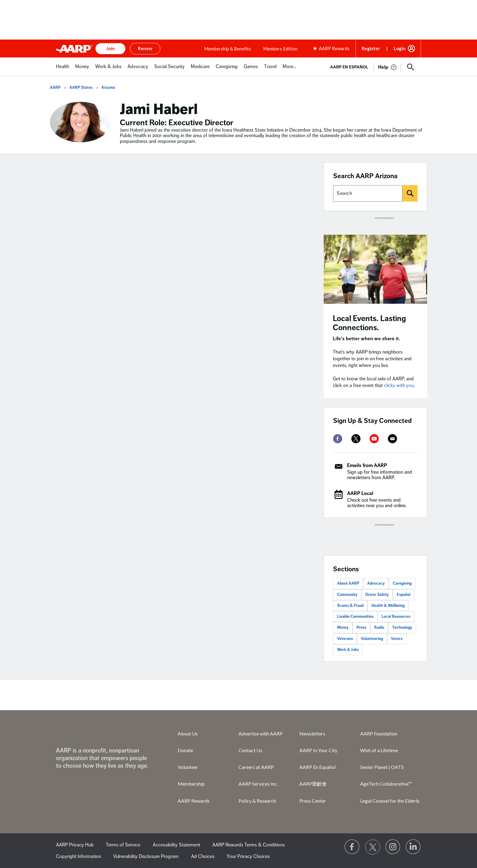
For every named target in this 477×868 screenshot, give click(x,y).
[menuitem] (63, 70)
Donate (185, 750)
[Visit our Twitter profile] (373, 847)
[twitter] (356, 439)
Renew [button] (145, 48)
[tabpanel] (373, 67)
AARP (55, 88)
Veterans (345, 639)
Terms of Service (123, 845)
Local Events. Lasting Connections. (369, 323)
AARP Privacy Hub (75, 845)
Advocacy (376, 583)
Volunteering (372, 639)
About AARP (348, 583)
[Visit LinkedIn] (413, 847)
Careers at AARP (256, 767)
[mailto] (392, 439)
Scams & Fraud (350, 606)
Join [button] (110, 48)
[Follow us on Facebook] (352, 847)
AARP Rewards (194, 801)
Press (361, 628)
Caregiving (402, 583)
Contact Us (250, 750)
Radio (379, 628)
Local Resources (396, 617)
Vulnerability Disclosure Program (146, 856)
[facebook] (338, 439)
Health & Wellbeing (388, 606)
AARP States (81, 88)
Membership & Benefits (228, 49)
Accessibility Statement (176, 845)
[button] (411, 67)
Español (404, 595)
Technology (402, 628)
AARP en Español (349, 67)
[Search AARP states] (368, 193)
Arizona (108, 88)
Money (343, 628)
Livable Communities (355, 617)
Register (371, 48)
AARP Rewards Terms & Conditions (249, 845)
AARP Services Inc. (258, 784)
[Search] (410, 193)
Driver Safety (377, 595)
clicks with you (399, 386)
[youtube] (374, 439)
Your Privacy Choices (248, 856)
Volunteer (188, 767)
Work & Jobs (348, 650)
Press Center (313, 801)
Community (347, 595)
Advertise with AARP (261, 733)
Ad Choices (203, 856)
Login (400, 48)
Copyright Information (78, 856)
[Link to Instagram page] (393, 847)
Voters (397, 639)
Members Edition (280, 49)
